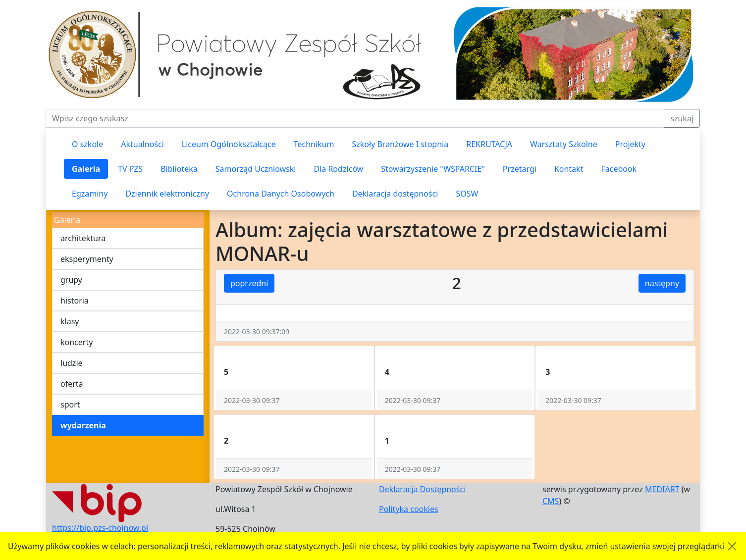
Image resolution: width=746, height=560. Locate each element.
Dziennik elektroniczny (167, 194)
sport (70, 405)
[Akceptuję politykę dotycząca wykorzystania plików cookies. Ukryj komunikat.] (732, 546)
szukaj (682, 118)
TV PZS (130, 169)
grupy (71, 280)
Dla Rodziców (338, 169)
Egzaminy (90, 194)
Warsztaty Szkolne (564, 144)
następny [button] (662, 283)
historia (75, 301)
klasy (70, 321)
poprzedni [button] (249, 283)
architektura (83, 238)
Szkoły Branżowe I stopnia (400, 144)
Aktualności (142, 144)
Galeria (86, 169)
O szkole (87, 144)
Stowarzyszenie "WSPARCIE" (433, 169)
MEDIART (662, 489)
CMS (551, 501)
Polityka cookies (409, 509)
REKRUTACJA (489, 144)
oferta (72, 384)
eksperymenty (87, 259)
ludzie (72, 363)
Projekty (630, 144)
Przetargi (520, 169)
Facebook (619, 169)
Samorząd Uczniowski (256, 169)
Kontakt (569, 169)
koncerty (77, 342)
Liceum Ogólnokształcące (229, 144)
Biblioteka (179, 169)
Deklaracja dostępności (395, 194)
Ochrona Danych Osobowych (281, 194)
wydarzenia (83, 425)
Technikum (314, 144)
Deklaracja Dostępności (422, 489)
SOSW (467, 194)
